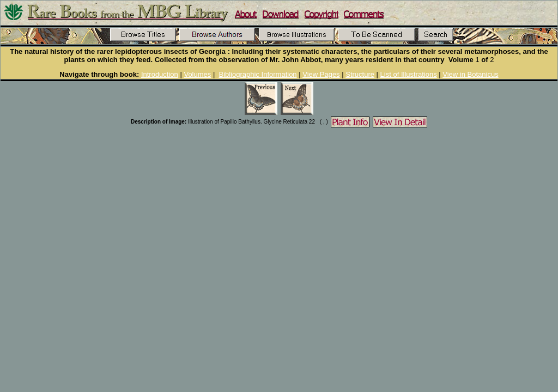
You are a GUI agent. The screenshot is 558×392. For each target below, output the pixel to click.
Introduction (160, 74)
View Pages (321, 74)
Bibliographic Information (258, 74)
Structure (360, 74)
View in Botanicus (470, 74)
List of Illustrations (409, 74)
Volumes (197, 74)
